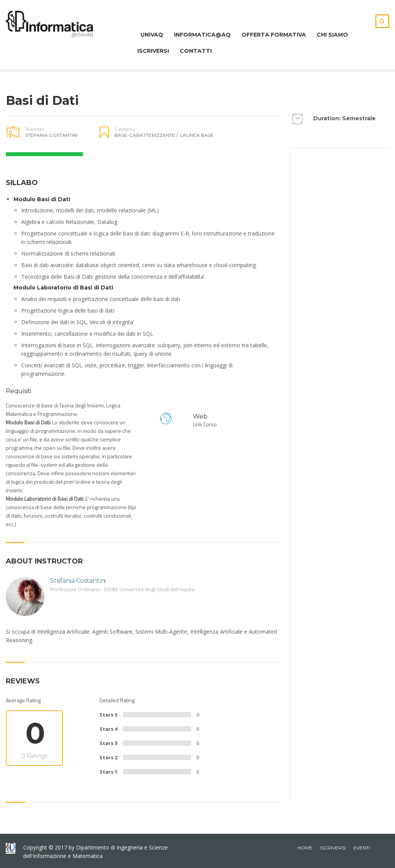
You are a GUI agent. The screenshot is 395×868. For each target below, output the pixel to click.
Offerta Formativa (274, 35)
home (305, 848)
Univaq (150, 35)
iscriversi (333, 848)
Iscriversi (153, 51)
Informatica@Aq (202, 35)
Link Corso (205, 424)
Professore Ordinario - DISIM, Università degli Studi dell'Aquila (122, 589)
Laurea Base (197, 135)
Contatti (196, 51)
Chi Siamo (332, 35)
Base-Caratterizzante (146, 135)
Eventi (362, 848)
